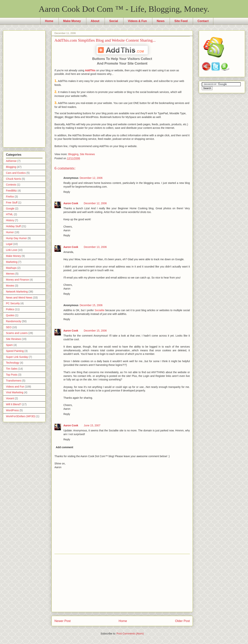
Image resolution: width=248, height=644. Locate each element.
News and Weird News (19, 298)
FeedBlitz (11, 191)
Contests (11, 185)
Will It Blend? (14, 404)
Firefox (10, 197)
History (10, 220)
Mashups (11, 268)
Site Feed (181, 21)
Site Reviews (87, 154)
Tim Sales (12, 369)
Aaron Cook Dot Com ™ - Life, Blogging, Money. (124, 9)
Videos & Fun (137, 21)
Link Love (12, 250)
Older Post (182, 621)
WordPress (12, 410)
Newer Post (63, 621)
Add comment (64, 447)
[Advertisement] (122, 583)
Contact (203, 21)
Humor (10, 232)
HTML (10, 214)
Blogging (73, 154)
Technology (13, 363)
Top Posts (12, 375)
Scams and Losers (17, 333)
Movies (10, 286)
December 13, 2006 (95, 247)
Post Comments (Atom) (130, 634)
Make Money (72, 21)
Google (10, 209)
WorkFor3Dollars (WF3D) (21, 416)
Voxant (10, 398)
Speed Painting (15, 351)
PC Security (13, 303)
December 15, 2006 (91, 305)
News (161, 21)
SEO (9, 327)
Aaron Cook (71, 203)
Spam (9, 345)
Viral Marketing (15, 392)
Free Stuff (12, 203)
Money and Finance (17, 280)
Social (114, 21)
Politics (10, 309)
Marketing (12, 262)
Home (49, 21)
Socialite (100, 310)
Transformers (14, 381)
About (95, 21)
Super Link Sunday (17, 357)
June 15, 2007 (92, 425)
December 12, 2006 (91, 178)
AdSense (11, 161)
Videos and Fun (15, 387)
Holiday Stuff (13, 226)
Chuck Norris (14, 179)
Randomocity (14, 321)
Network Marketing (17, 292)
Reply (67, 192)
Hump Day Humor (16, 238)
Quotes (10, 315)
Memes (10, 274)
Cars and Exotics (16, 173)
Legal (9, 244)
